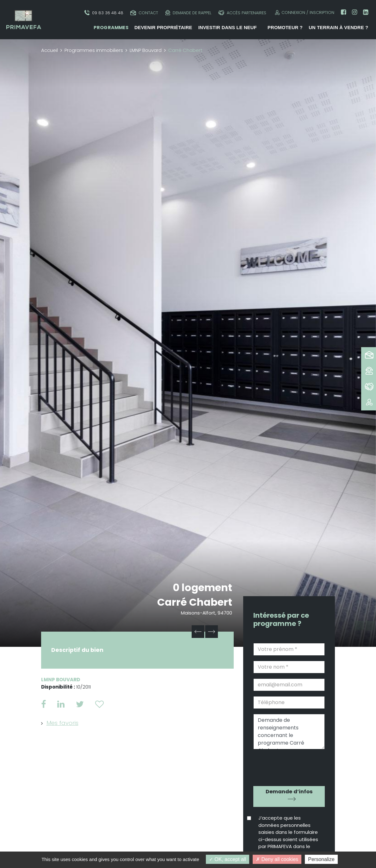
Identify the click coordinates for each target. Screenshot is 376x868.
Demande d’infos (289, 792)
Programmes (111, 28)
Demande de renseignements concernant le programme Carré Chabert (289, 732)
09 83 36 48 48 (104, 13)
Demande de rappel (188, 13)
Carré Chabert (195, 602)
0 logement (203, 587)
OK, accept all (228, 859)
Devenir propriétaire (163, 28)
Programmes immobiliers (94, 50)
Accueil (49, 50)
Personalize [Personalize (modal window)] (321, 859)
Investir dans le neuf (228, 28)
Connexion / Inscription (304, 12)
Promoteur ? (285, 28)
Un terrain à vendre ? (338, 28)
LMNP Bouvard (146, 50)
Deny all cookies (277, 859)
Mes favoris (62, 723)
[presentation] (289, 766)
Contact (144, 13)
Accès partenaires (242, 13)
